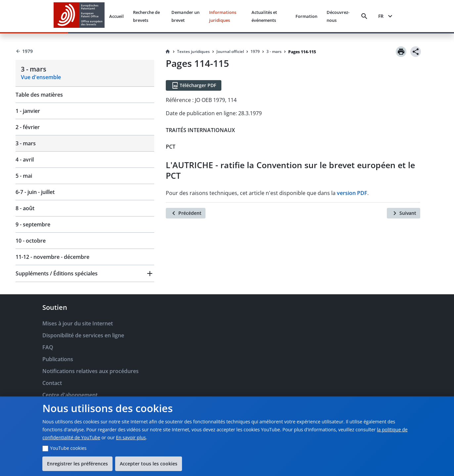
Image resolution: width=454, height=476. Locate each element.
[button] (85, 273)
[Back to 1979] (85, 51)
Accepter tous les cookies (149, 464)
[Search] (364, 16)
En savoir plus (131, 437)
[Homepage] (168, 52)
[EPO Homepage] (79, 16)
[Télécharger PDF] (194, 85)
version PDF (352, 193)
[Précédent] (186, 213)
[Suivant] (404, 213)
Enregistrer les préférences (77, 464)
